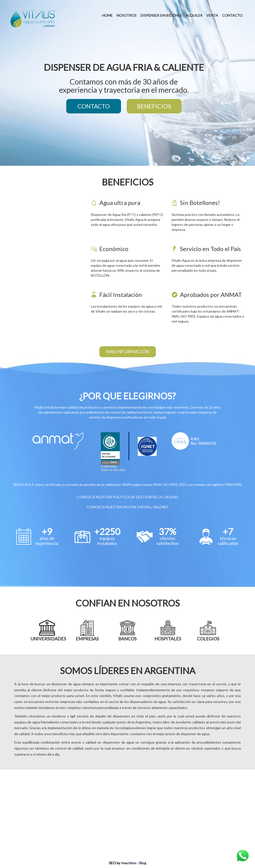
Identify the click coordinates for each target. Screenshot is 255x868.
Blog (143, 863)
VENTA (212, 15)
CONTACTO (232, 15)
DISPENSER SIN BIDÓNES (161, 15)
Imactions (129, 863)
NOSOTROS (127, 15)
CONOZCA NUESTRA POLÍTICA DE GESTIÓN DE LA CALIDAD (127, 497)
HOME (107, 15)
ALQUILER (194, 15)
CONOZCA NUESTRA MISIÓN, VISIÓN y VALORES (128, 507)
